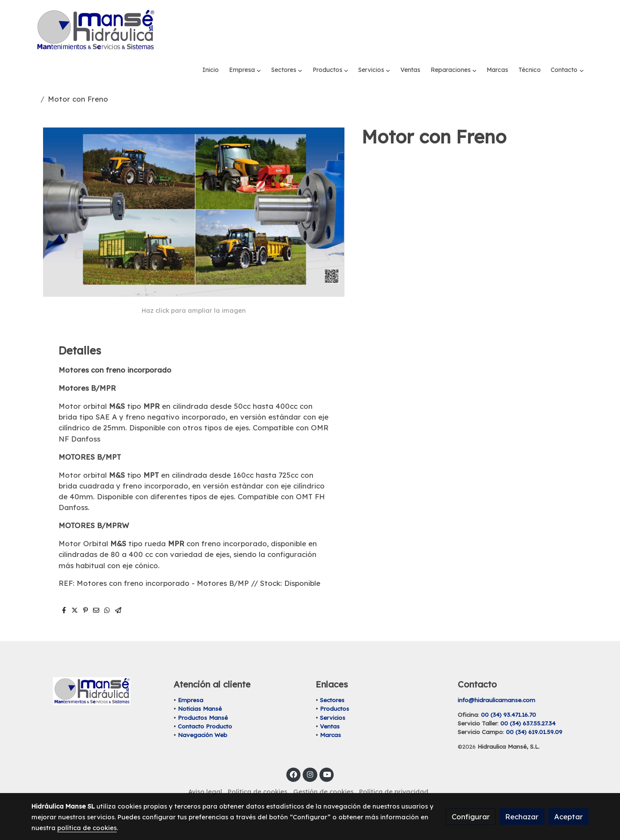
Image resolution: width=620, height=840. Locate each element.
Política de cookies (257, 773)
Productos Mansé (203, 699)
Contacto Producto (205, 707)
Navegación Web (203, 716)
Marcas (330, 716)
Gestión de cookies (323, 773)
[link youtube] (327, 755)
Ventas (330, 707)
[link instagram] (310, 755)
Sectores (332, 681)
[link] (95, 30)
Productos (335, 690)
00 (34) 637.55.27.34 (528, 705)
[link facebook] (294, 755)
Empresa (191, 681)
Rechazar (522, 817)
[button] (245, 30)
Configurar (471, 817)
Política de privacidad (394, 773)
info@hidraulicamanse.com (496, 681)
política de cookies (87, 828)
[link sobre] (97, 673)
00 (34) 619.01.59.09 (534, 713)
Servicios (333, 699)
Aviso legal (205, 773)
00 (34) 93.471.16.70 (508, 696)
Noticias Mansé (200, 690)
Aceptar (569, 817)
